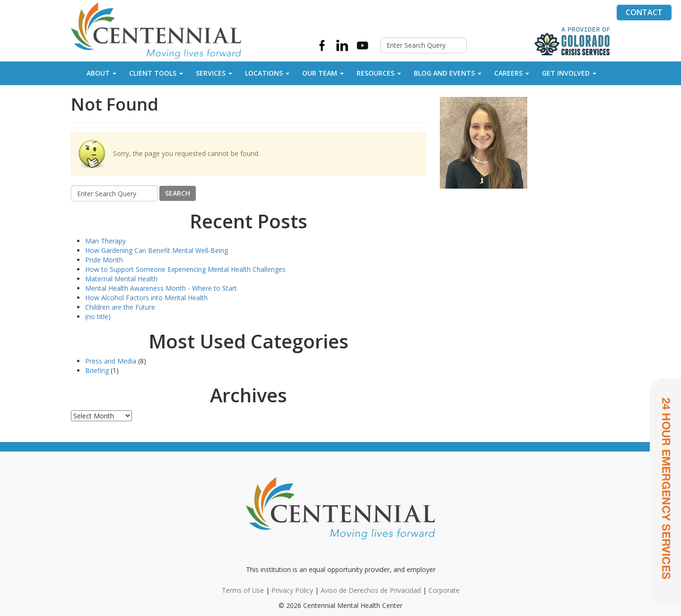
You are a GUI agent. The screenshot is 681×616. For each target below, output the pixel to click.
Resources (379, 73)
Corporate (444, 590)
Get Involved (569, 73)
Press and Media (111, 361)
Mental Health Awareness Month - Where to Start (161, 288)
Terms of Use (243, 590)
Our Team (323, 73)
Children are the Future (120, 307)
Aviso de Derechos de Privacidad (371, 590)
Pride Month (104, 260)
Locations (267, 73)
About (101, 73)
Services (214, 73)
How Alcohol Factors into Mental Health (146, 298)
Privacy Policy (292, 590)
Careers (512, 73)
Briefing (97, 370)
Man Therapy (105, 241)
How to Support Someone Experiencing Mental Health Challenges (185, 269)
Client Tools (156, 73)
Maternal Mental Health (121, 279)
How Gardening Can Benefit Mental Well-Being (157, 250)
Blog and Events (448, 73)
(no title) (98, 317)
